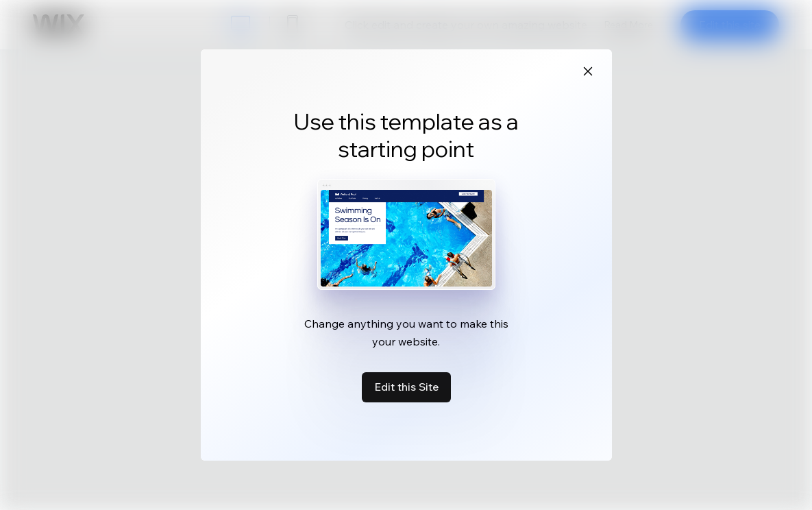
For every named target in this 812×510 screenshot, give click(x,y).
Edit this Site (406, 387)
